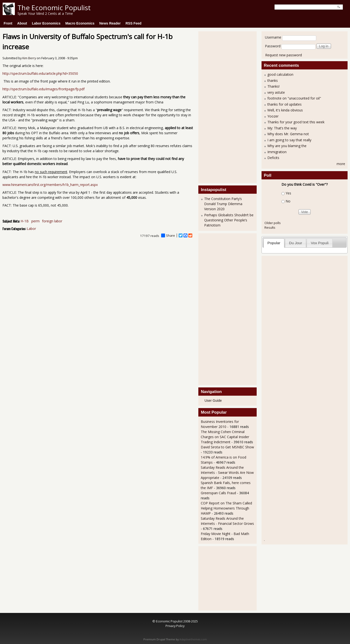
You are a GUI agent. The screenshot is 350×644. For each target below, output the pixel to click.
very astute (276, 92)
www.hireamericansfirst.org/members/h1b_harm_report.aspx (50, 185)
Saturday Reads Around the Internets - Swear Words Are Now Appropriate (227, 473)
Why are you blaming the (287, 146)
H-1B (25, 221)
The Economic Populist (54, 8)
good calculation (280, 74)
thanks (273, 80)
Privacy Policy (175, 626)
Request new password (284, 55)
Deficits (273, 158)
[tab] (274, 243)
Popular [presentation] (274, 243)
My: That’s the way (282, 128)
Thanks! (273, 86)
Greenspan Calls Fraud (219, 493)
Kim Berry (29, 58)
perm (35, 221)
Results (270, 227)
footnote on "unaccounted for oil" (294, 98)
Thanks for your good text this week (296, 122)
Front (8, 23)
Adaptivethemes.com (193, 639)
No (288, 201)
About (22, 23)
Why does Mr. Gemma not (288, 134)
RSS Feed (133, 23)
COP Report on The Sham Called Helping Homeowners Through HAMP (226, 508)
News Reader (110, 23)
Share (168, 235)
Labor (31, 229)
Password (273, 46)
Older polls (273, 223)
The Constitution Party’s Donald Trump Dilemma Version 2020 (223, 204)
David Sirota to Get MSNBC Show (227, 447)
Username (273, 37)
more (341, 164)
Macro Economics (80, 23)
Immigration (277, 152)
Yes (288, 193)
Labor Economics (46, 23)
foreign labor (52, 221)
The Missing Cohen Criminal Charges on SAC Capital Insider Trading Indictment (225, 437)
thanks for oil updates (284, 104)
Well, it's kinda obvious (285, 110)
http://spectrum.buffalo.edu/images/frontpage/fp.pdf (44, 89)
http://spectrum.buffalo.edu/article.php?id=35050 (40, 73)
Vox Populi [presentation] (320, 243)
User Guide (213, 401)
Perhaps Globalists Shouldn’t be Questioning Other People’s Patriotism (229, 220)
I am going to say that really (289, 140)
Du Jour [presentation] (296, 243)
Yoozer (273, 116)
